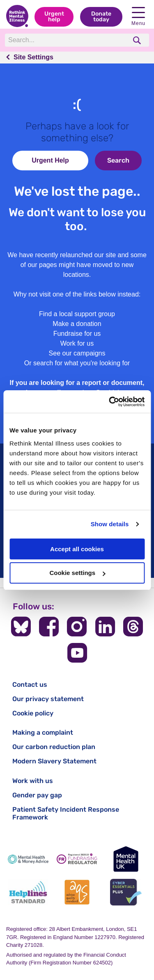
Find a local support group (77, 314)
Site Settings (33, 57)
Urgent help (54, 17)
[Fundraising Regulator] (77, 859)
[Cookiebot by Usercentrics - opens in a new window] (110, 402)
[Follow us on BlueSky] (21, 627)
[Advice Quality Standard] (77, 892)
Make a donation (77, 324)
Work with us (33, 781)
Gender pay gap (37, 795)
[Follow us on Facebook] (49, 627)
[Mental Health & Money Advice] (28, 859)
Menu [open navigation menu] (138, 17)
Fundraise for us (77, 334)
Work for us (77, 343)
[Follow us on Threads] (133, 627)
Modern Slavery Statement (54, 761)
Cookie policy (33, 713)
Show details (110, 524)
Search (118, 160)
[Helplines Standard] (28, 892)
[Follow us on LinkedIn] (105, 627)
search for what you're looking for (82, 363)
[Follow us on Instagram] (77, 627)
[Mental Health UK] (126, 859)
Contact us (30, 685)
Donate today (101, 17)
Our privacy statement (48, 699)
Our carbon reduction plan (54, 747)
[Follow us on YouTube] (77, 653)
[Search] (66, 40)
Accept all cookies (77, 549)
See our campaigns (77, 353)
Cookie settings (77, 573)
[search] (138, 40)
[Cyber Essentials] (126, 892)
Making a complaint (43, 732)
